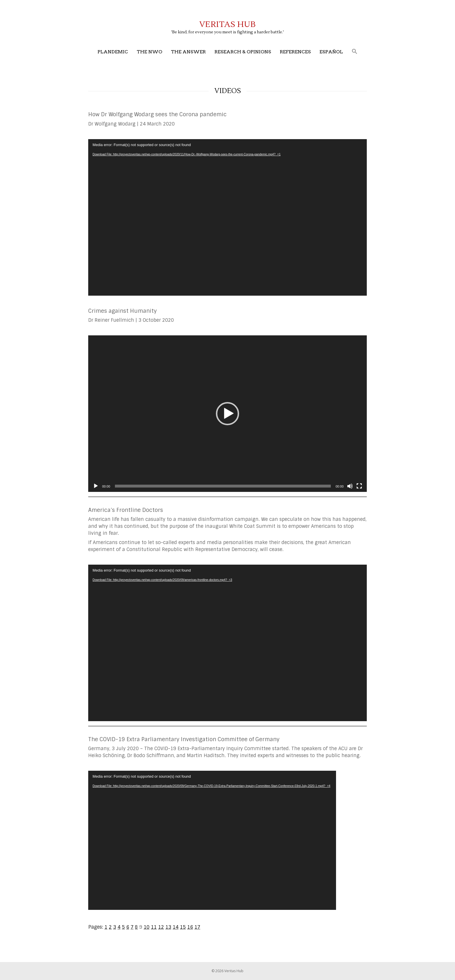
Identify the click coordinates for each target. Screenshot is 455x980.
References (295, 52)
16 (190, 927)
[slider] (223, 486)
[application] (228, 217)
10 (147, 927)
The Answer (188, 52)
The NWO (149, 52)
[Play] (96, 486)
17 (197, 927)
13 (168, 927)
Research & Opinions (243, 52)
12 (161, 927)
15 (183, 927)
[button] (355, 52)
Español (331, 52)
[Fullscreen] (359, 486)
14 (176, 927)
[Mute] (350, 486)
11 (154, 927)
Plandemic (113, 52)
